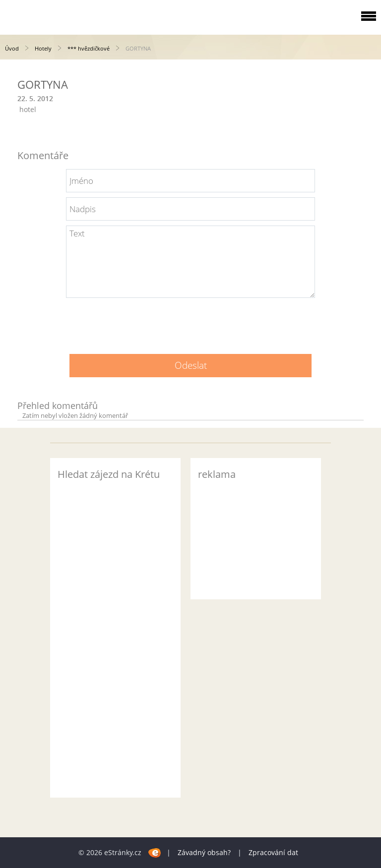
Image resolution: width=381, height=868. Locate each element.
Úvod (12, 48)
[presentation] (190, 322)
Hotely (43, 48)
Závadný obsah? (204, 852)
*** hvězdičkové (89, 48)
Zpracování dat (273, 852)
